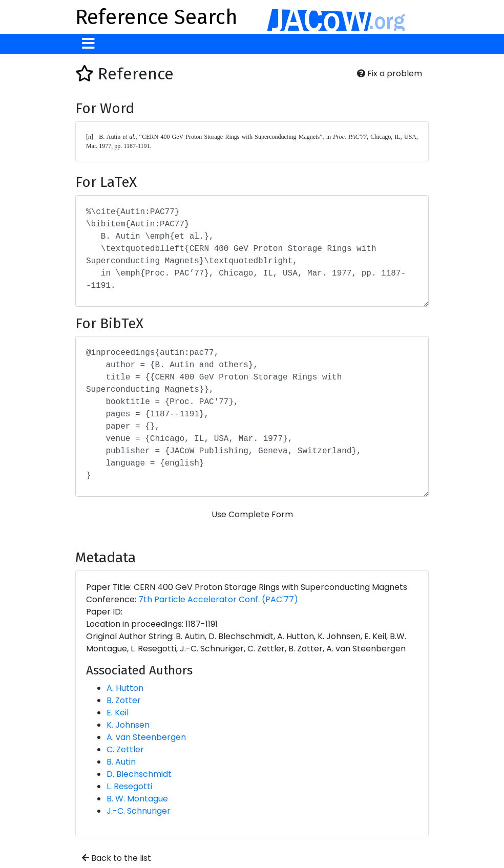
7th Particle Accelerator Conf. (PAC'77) (218, 599)
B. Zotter (124, 700)
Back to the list (117, 858)
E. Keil (118, 713)
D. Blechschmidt (139, 774)
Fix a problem (390, 73)
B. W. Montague (137, 799)
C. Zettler (125, 749)
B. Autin (121, 762)
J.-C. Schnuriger (139, 811)
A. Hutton (125, 688)
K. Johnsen (128, 725)
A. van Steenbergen (146, 737)
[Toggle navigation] (88, 44)
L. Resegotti (129, 786)
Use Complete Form (252, 514)
